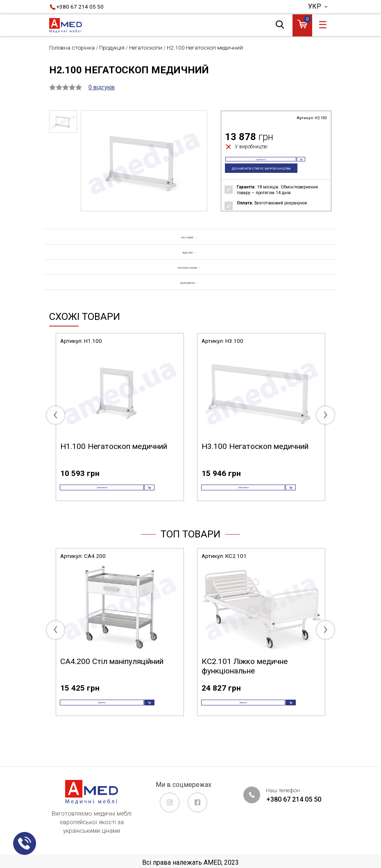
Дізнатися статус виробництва (264, 177)
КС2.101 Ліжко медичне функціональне (245, 690)
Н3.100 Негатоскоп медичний (255, 458)
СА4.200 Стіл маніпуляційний (112, 685)
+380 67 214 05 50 (80, 7)
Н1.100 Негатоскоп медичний (114, 458)
